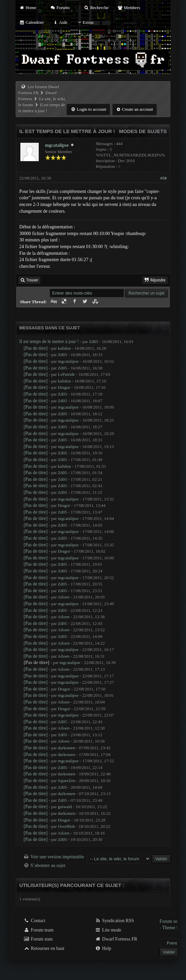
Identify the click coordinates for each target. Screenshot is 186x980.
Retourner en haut (44, 948)
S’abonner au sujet (48, 865)
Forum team (39, 930)
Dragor (64, 387)
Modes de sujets (143, 131)
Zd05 (94, 342)
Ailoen (64, 597)
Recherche (96, 8)
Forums (60, 8)
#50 (164, 178)
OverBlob (66, 826)
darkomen (66, 748)
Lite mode (108, 930)
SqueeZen (66, 781)
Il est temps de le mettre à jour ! (49, 342)
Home (28, 8)
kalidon (64, 348)
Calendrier (32, 22)
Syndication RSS (114, 921)
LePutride (66, 374)
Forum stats (38, 939)
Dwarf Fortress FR (116, 939)
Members (129, 8)
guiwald (65, 807)
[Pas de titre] (36, 348)
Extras (85, 22)
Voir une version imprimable (57, 857)
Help (103, 948)
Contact (35, 921)
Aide (60, 22)
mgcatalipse (57, 145)
